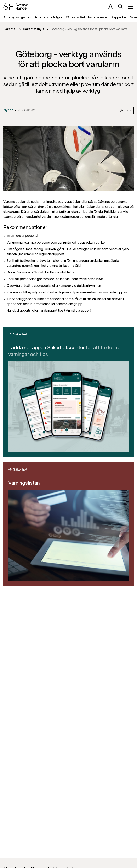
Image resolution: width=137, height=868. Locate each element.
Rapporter (119, 18)
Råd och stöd (75, 18)
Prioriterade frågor (48, 18)
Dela (126, 111)
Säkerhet (10, 29)
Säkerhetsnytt (34, 29)
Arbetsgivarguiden (17, 18)
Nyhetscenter (98, 18)
